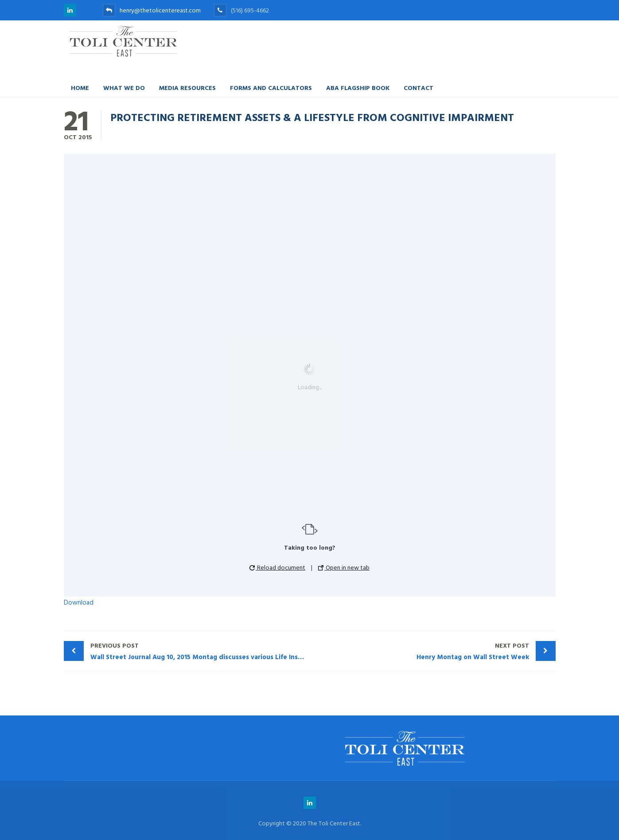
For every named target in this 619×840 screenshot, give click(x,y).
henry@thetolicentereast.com (152, 10)
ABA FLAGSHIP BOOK (358, 88)
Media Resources (187, 88)
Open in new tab (344, 568)
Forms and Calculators (271, 88)
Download (79, 603)
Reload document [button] (277, 568)
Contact (419, 88)
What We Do (124, 88)
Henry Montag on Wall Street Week (422, 651)
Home (80, 88)
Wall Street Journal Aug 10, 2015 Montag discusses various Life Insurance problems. (200, 651)
